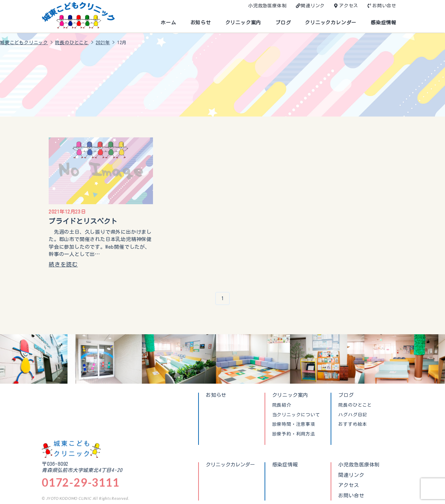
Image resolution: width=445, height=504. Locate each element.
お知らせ (201, 23)
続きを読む (63, 264)
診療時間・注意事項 (294, 424)
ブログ (283, 23)
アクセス (349, 6)
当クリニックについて (296, 415)
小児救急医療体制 (267, 6)
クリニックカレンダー (331, 23)
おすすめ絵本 (353, 424)
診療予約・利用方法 (294, 434)
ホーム (168, 23)
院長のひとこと (355, 405)
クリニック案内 (243, 23)
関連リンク (313, 6)
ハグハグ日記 (353, 415)
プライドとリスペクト (83, 221)
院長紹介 (282, 405)
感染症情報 (383, 23)
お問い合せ (384, 6)
